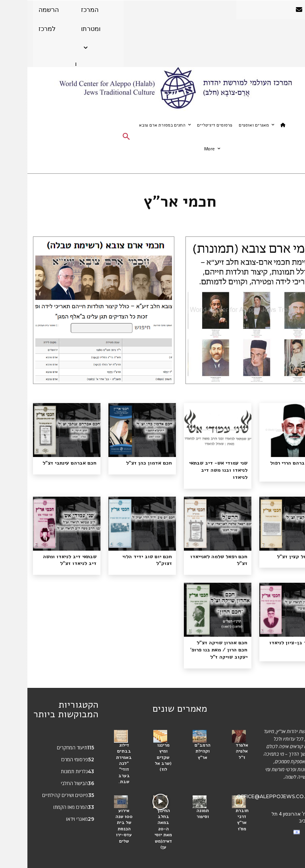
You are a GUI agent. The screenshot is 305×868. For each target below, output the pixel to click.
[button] (99, 137)
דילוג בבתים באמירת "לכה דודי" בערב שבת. (97, 751)
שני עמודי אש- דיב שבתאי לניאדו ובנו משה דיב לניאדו (191, 466)
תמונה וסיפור (175, 799)
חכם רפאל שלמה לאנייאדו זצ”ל (194, 552)
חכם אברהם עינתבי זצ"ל (44, 463)
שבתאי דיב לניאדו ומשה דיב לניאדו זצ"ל (40, 552)
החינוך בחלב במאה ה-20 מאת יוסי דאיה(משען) (136, 813)
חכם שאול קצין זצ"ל (275, 548)
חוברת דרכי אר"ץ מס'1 (214, 802)
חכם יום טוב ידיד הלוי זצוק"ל (123, 552)
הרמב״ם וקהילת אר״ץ (175, 740)
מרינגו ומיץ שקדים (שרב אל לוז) (136, 746)
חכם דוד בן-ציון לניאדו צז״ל (266, 634)
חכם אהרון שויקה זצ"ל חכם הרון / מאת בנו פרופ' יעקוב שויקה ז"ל (192, 640)
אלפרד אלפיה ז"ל (215, 740)
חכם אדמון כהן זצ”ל (125, 463)
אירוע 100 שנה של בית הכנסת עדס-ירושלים (97, 810)
